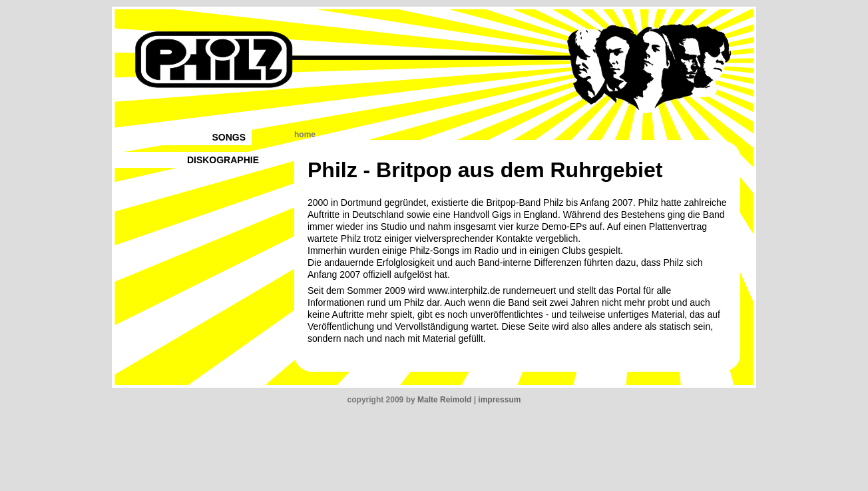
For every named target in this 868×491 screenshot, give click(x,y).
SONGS (229, 137)
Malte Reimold (444, 400)
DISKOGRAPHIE (223, 160)
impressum (499, 400)
